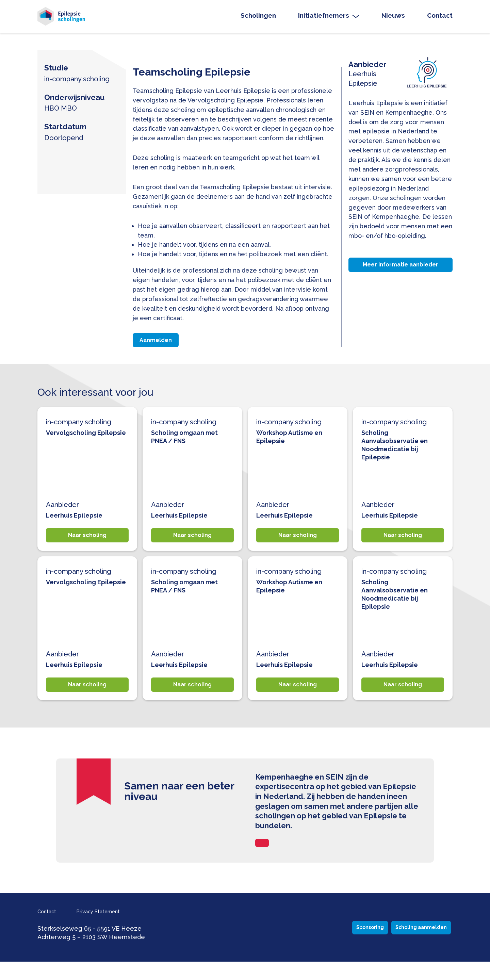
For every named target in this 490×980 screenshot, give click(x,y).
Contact (440, 18)
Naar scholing (87, 546)
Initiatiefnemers (324, 18)
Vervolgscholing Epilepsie (73, 446)
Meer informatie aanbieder (401, 272)
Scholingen (258, 18)
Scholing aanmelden (405, 946)
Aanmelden (160, 347)
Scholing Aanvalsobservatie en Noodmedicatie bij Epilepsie (397, 454)
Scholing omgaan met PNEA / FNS (187, 446)
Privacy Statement (113, 929)
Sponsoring (316, 946)
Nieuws (393, 18)
